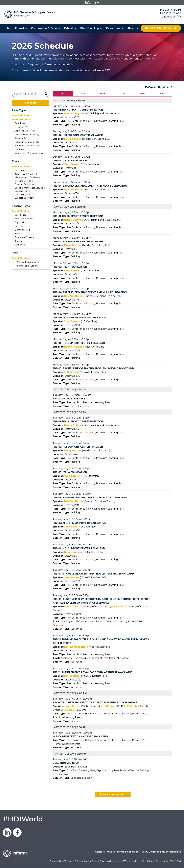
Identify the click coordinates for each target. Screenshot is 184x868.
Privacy (111, 852)
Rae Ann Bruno (73, 190)
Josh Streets (72, 321)
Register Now (158, 28)
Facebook (17, 833)
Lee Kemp (107, 706)
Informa (92, 2)
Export (151, 87)
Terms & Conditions (128, 852)
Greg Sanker (72, 164)
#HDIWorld (23, 819)
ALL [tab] (63, 93)
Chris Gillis (72, 607)
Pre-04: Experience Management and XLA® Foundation (90, 186)
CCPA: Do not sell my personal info (161, 852)
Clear (27, 115)
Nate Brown (73, 706)
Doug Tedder (73, 139)
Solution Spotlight (67, 763)
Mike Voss (117, 607)
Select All (17, 115)
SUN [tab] (83, 93)
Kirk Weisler (72, 676)
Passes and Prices (22, 119)
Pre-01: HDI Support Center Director (78, 110)
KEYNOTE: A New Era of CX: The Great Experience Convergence (95, 702)
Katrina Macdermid (76, 647)
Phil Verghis (131, 706)
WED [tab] (142, 93)
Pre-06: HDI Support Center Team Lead (79, 343)
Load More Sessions (113, 795)
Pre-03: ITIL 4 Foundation (70, 161)
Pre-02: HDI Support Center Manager (78, 135)
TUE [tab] (122, 93)
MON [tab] (103, 93)
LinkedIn (7, 833)
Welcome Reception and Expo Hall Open (80, 736)
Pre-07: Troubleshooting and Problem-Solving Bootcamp (93, 368)
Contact (100, 852)
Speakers (31, 103)
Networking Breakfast (69, 399)
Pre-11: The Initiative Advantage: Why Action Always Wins (93, 672)
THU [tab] (162, 93)
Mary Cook (69, 710)
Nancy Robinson (74, 347)
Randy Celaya (73, 113)
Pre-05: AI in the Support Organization (79, 318)
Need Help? (165, 87)
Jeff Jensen (72, 372)
